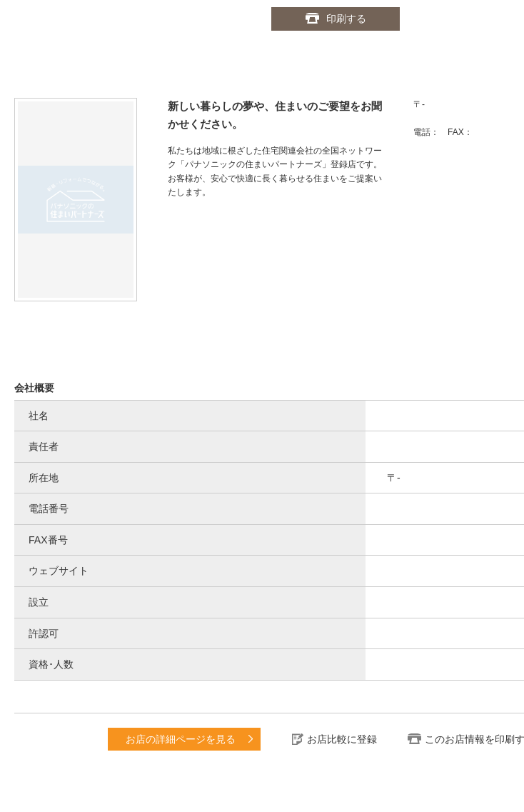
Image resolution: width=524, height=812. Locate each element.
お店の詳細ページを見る (181, 739)
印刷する (346, 19)
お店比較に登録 (342, 739)
